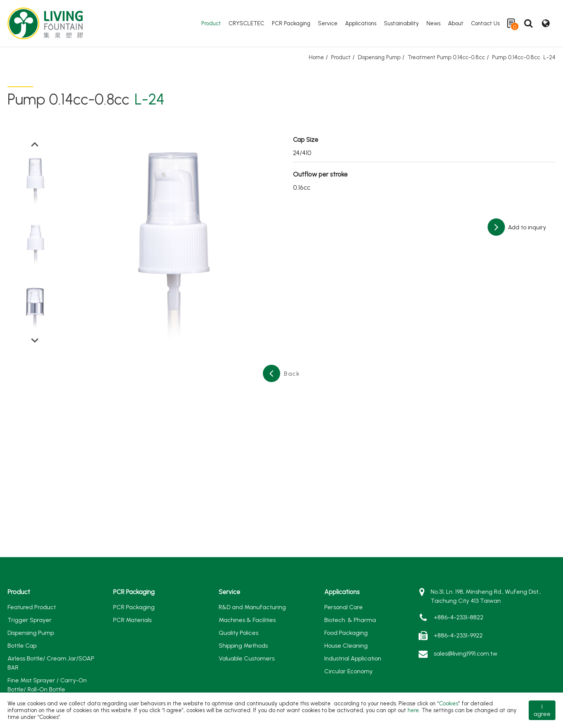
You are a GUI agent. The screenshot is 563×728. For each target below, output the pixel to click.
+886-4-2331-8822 (459, 617)
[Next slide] (35, 340)
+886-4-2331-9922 (458, 635)
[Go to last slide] (35, 145)
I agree (542, 710)
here (413, 710)
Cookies (449, 703)
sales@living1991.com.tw (466, 654)
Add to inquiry (526, 227)
